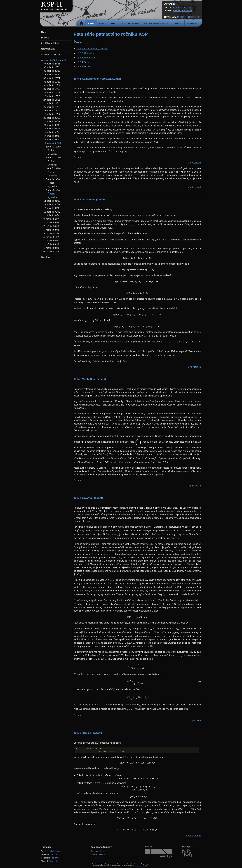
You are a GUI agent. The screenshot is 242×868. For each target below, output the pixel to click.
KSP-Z (103, 23)
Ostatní (177, 23)
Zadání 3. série (53, 168)
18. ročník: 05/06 (52, 132)
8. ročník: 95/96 (51, 223)
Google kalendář (98, 854)
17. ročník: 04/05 (52, 136)
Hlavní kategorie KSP (55, 9)
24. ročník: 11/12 (52, 111)
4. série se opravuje (182, 8)
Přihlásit (181, 17)
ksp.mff (54, 854)
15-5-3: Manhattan (86, 58)
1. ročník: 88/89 (51, 248)
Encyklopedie (130, 23)
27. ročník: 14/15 (52, 100)
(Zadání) (117, 79)
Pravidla (45, 38)
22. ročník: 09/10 (52, 118)
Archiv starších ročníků (54, 60)
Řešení (52, 150)
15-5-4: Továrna (84, 62)
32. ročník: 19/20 (52, 82)
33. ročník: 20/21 (52, 78)
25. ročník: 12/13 (52, 107)
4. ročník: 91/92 (51, 237)
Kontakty (193, 23)
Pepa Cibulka (194, 486)
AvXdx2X (53, 861)
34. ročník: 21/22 (52, 75)
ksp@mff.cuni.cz (54, 851)
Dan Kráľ (196, 721)
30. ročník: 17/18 (52, 89)
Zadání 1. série (53, 147)
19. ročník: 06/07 (52, 129)
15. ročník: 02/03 (52, 143)
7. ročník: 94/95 (51, 226)
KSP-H (52, 4)
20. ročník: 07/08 (52, 125)
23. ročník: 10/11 (52, 114)
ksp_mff (54, 858)
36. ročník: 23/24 (52, 67)
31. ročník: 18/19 (52, 85)
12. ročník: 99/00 (52, 208)
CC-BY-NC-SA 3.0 (141, 866)
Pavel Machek (194, 367)
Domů (82, 23)
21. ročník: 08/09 (52, 121)
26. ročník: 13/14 (52, 103)
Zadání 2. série (53, 158)
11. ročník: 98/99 (52, 212)
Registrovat (194, 17)
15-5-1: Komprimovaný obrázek (92, 49)
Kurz (114, 23)
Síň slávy (46, 257)
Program (78, 157)
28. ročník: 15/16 (52, 96)
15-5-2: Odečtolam (86, 53)
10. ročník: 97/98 (52, 215)
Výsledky (52, 154)
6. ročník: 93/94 (51, 230)
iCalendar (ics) (97, 851)
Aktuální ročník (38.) (51, 55)
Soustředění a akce (156, 23)
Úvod (44, 32)
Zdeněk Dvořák (193, 836)
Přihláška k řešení (50, 43)
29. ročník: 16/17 (52, 92)
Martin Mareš (194, 187)
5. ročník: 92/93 (51, 233)
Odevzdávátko (48, 49)
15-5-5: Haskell (84, 67)
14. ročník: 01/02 (52, 201)
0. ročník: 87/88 (51, 251)
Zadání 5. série (53, 190)
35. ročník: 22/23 (52, 71)
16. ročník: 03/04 (52, 140)
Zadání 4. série (53, 179)
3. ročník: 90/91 (51, 241)
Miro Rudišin (195, 163)
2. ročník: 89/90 (51, 244)
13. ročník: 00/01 (52, 204)
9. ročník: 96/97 (51, 219)
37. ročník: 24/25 (52, 64)
